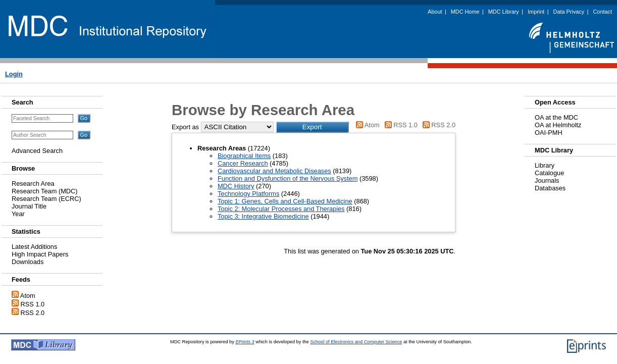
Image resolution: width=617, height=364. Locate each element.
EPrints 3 (245, 342)
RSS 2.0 (33, 313)
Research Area (33, 184)
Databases (550, 188)
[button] (312, 127)
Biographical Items (244, 156)
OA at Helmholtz (558, 125)
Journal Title (29, 206)
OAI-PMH (549, 133)
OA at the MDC (556, 117)
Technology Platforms (248, 194)
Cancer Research (243, 163)
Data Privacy (569, 12)
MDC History (236, 186)
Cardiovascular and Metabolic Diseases (274, 171)
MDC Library (504, 12)
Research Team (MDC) (45, 191)
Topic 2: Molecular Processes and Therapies (281, 209)
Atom (28, 296)
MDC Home (465, 12)
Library (545, 165)
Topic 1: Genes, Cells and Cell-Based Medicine (285, 201)
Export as (185, 127)
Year (18, 214)
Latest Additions (34, 247)
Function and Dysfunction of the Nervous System (288, 178)
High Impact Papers (40, 254)
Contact (603, 12)
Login (14, 74)
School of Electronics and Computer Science (356, 342)
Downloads (28, 262)
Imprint (536, 12)
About (435, 12)
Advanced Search (37, 151)
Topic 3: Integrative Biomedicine (263, 216)
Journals (547, 180)
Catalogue (549, 173)
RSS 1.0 (33, 304)
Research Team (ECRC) (46, 199)
